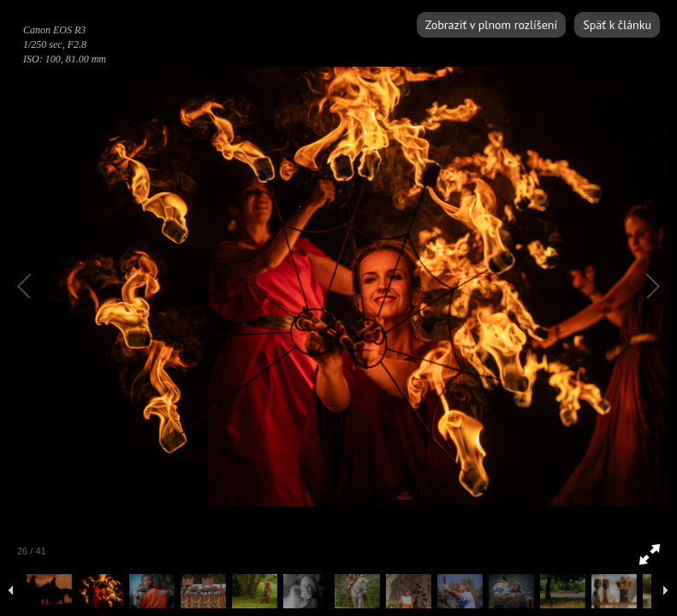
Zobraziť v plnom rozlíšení (491, 25)
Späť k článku (617, 25)
